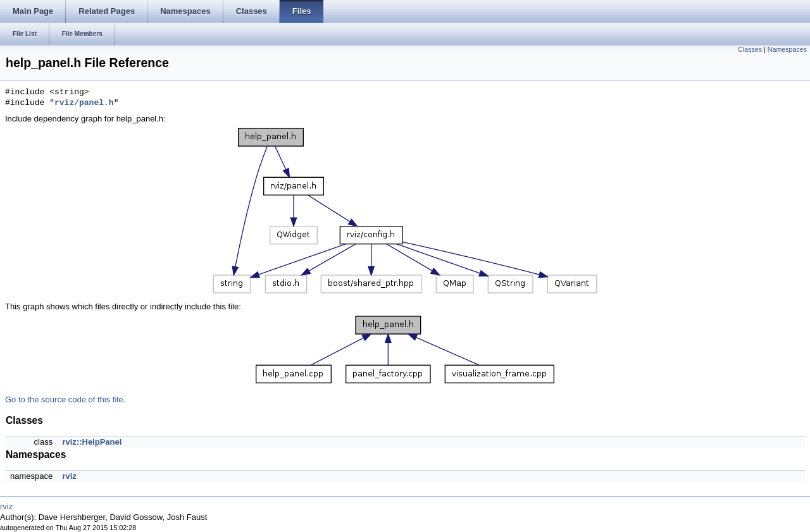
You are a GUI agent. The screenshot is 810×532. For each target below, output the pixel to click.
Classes (750, 49)
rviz (69, 476)
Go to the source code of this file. (65, 399)
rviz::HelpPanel (92, 442)
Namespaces (787, 49)
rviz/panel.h (84, 103)
